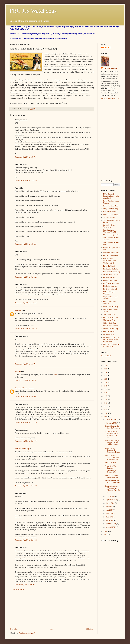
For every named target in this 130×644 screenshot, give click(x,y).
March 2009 (110, 520)
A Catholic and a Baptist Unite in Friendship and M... (112, 434)
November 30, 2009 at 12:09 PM (26, 441)
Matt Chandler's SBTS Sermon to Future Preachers (112, 457)
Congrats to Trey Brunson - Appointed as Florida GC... (111, 469)
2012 (106, 406)
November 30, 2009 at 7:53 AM (26, 397)
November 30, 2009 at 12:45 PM (26, 540)
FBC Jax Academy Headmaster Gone (112, 476)
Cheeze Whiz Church (110, 275)
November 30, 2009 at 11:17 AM (26, 422)
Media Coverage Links (111, 235)
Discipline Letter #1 (110, 286)
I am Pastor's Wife (109, 212)
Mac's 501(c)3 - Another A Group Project (112, 345)
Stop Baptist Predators (111, 326)
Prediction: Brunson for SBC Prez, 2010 (113, 482)
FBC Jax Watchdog (22, 449)
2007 (106, 535)
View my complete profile (110, 98)
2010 (106, 413)
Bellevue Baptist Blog (111, 317)
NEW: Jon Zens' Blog (111, 206)
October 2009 (110, 496)
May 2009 (109, 513)
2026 (106, 365)
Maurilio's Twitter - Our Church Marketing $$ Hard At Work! (111, 339)
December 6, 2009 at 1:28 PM (25, 585)
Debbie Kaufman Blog (111, 255)
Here (56, 375)
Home (52, 629)
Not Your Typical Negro (111, 214)
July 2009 (109, 507)
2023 (106, 376)
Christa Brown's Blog (111, 329)
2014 (106, 400)
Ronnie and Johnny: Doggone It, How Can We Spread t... (112, 443)
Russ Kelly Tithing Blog (112, 272)
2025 (106, 369)
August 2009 (110, 503)
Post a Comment (18, 590)
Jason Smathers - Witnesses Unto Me (110, 231)
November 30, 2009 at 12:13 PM (26, 486)
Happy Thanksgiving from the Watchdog (113, 427)
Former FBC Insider (22, 388)
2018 (106, 386)
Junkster (18, 310)
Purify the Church (109, 266)
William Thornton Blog (111, 253)
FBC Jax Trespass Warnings (109, 293)
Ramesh (18, 371)
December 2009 (111, 420)
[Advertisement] (52, 609)
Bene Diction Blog (110, 278)
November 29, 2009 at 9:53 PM (26, 380)
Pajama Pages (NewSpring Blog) (110, 259)
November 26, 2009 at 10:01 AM (26, 277)
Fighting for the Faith (110, 269)
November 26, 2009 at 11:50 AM (26, 329)
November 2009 (111, 423)
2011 (106, 410)
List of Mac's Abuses (110, 280)
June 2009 (109, 510)
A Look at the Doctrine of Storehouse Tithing (113, 450)
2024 (106, 372)
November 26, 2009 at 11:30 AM (26, 303)
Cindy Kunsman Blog (111, 209)
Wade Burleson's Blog (111, 307)
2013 (106, 403)
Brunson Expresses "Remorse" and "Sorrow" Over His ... (113, 489)
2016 (106, 393)
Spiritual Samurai (109, 217)
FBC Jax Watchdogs (33, 11)
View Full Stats (106, 356)
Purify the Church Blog (111, 283)
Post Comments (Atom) (27, 633)
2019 (106, 383)
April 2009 (110, 517)
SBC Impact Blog (109, 320)
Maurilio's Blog (109, 334)
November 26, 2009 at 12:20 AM (26, 180)
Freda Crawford (111, 463)
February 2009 (111, 524)
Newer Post (14, 629)
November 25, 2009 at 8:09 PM (26, 157)
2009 (106, 417)
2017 (106, 389)
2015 (106, 396)
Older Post (90, 629)
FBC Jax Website (109, 332)
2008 (106, 531)
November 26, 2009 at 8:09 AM (26, 244)
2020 (106, 379)
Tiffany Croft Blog (110, 323)
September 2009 (111, 500)
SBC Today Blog (109, 314)
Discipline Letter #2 (110, 289)
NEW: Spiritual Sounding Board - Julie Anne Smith (111, 196)
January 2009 (110, 527)
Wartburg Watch (109, 263)
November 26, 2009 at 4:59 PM (26, 364)
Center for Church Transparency (109, 226)
